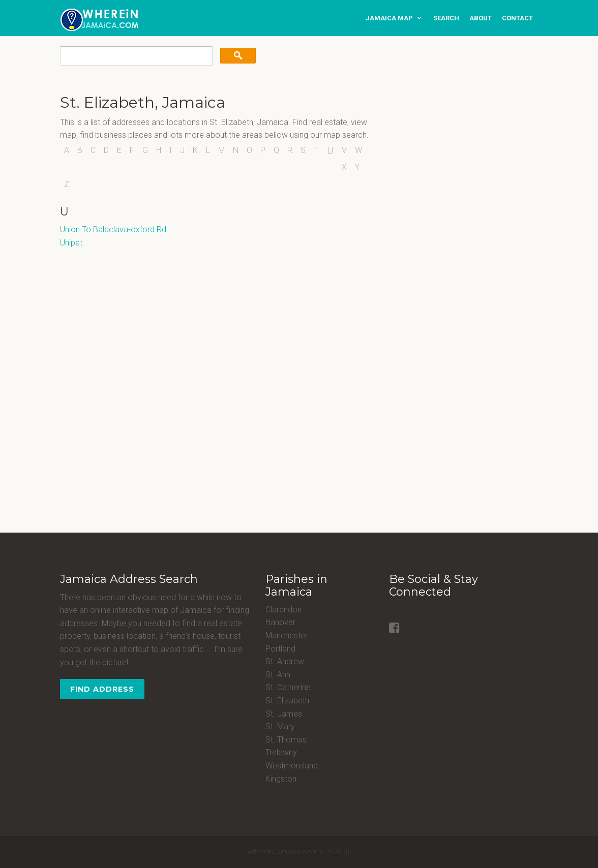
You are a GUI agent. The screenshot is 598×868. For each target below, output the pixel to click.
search (446, 18)
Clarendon (283, 610)
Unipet (71, 243)
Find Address (102, 689)
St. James (284, 714)
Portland (280, 649)
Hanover (280, 622)
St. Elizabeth (287, 701)
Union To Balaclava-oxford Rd (113, 229)
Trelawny (281, 752)
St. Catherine (288, 687)
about (481, 18)
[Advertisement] (453, 158)
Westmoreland (292, 766)
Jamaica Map (389, 18)
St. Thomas (286, 740)
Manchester (287, 635)
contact (517, 18)
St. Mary (280, 726)
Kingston (281, 779)
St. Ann (278, 675)
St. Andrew (285, 661)
